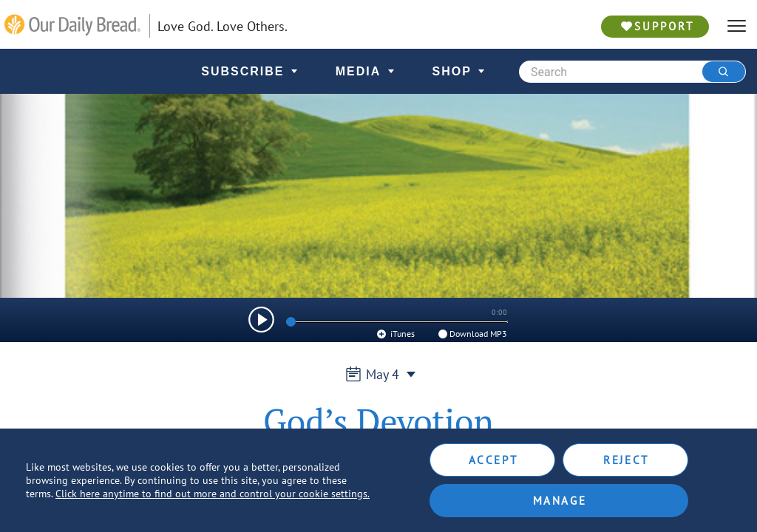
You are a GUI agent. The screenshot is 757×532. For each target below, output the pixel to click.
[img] (261, 320)
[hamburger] (737, 26)
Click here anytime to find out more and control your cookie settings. (213, 494)
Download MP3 (472, 334)
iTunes (395, 334)
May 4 (378, 374)
